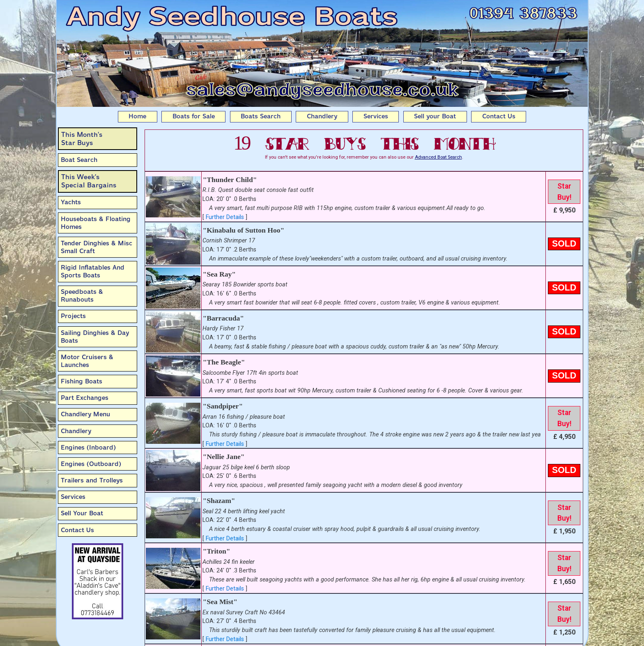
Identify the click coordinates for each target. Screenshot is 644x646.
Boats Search (261, 116)
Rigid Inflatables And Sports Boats (93, 271)
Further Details (225, 217)
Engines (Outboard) (91, 464)
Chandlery (322, 116)
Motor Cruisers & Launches (87, 361)
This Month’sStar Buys (82, 139)
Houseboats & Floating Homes (96, 223)
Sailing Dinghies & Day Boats (95, 337)
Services (376, 116)
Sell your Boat (435, 116)
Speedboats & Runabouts (82, 296)
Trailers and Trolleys (92, 480)
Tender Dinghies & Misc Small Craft (97, 247)
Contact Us (499, 116)
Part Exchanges (85, 398)
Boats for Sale (194, 116)
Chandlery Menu (85, 414)
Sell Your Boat (82, 513)
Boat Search (79, 160)
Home (137, 116)
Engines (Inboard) (88, 448)
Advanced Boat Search (438, 157)
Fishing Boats (82, 381)
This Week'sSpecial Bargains (89, 181)
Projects (73, 316)
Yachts (71, 202)
